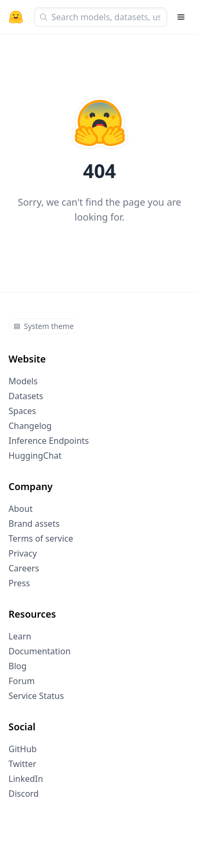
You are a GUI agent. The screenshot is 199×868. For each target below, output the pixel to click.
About (20, 509)
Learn (20, 636)
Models (23, 381)
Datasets (26, 396)
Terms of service (41, 538)
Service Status (36, 696)
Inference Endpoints (49, 441)
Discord (24, 794)
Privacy (23, 553)
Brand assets (34, 524)
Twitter (22, 764)
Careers (24, 568)
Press (19, 583)
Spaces (22, 411)
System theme (44, 326)
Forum (21, 681)
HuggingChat (35, 456)
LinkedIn (26, 779)
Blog (18, 666)
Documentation (40, 651)
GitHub (23, 749)
